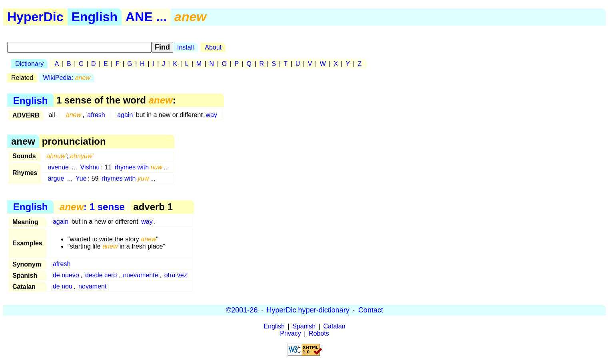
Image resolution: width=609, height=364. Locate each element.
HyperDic (35, 17)
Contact (371, 310)
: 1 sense (92, 207)
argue (56, 178)
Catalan (334, 326)
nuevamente (140, 275)
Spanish (304, 326)
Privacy (290, 333)
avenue (58, 167)
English (95, 17)
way (211, 115)
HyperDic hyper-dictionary (308, 310)
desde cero (101, 275)
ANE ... (146, 17)
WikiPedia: (67, 78)
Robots (319, 333)
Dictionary (29, 64)
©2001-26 (242, 310)
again (125, 115)
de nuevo (66, 275)
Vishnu (90, 167)
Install (186, 47)
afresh (96, 115)
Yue (81, 178)
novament (92, 286)
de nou (63, 286)
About (213, 47)
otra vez (176, 275)
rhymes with (139, 167)
